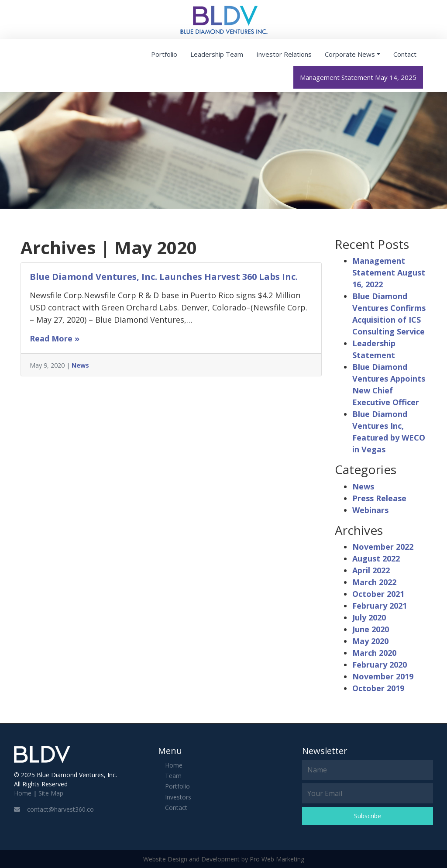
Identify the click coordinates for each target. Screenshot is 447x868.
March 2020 (374, 653)
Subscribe (368, 816)
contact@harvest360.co (54, 809)
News (80, 365)
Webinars (370, 510)
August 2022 (376, 558)
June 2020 (371, 629)
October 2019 (378, 688)
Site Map (51, 793)
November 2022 (383, 547)
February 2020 (380, 665)
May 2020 (370, 641)
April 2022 (371, 570)
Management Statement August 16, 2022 (389, 272)
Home (23, 793)
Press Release (379, 498)
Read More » (55, 338)
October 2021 (378, 594)
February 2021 (380, 606)
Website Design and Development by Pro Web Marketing (224, 859)
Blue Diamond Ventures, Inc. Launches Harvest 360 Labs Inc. (164, 277)
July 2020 (369, 617)
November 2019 (383, 676)
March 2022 (374, 582)
